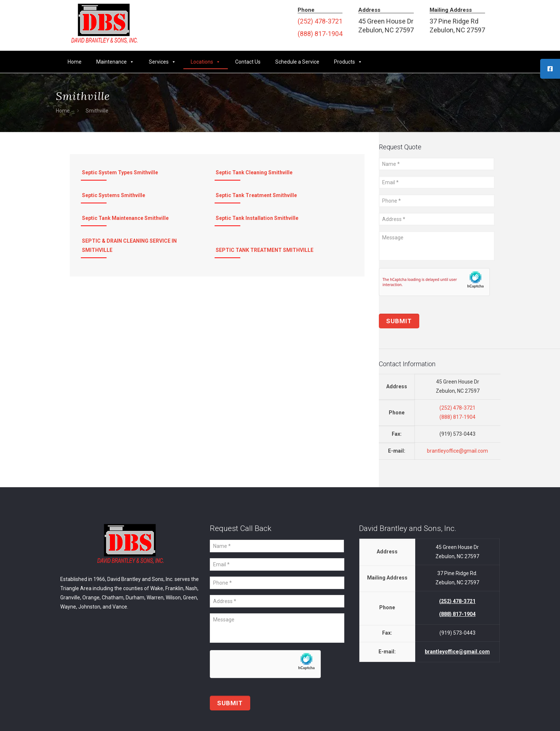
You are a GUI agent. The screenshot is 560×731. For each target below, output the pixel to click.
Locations (206, 62)
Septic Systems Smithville (114, 195)
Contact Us (248, 62)
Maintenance (115, 62)
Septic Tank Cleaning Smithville (254, 172)
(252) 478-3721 (320, 21)
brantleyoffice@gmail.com (457, 451)
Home (75, 62)
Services (162, 62)
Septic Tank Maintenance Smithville (125, 218)
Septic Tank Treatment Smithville (256, 195)
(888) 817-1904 (320, 34)
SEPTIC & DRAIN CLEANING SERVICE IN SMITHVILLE (129, 245)
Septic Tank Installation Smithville (257, 218)
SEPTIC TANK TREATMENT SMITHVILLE (265, 250)
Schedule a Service (297, 62)
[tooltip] (550, 69)
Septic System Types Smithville (120, 172)
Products (348, 62)
